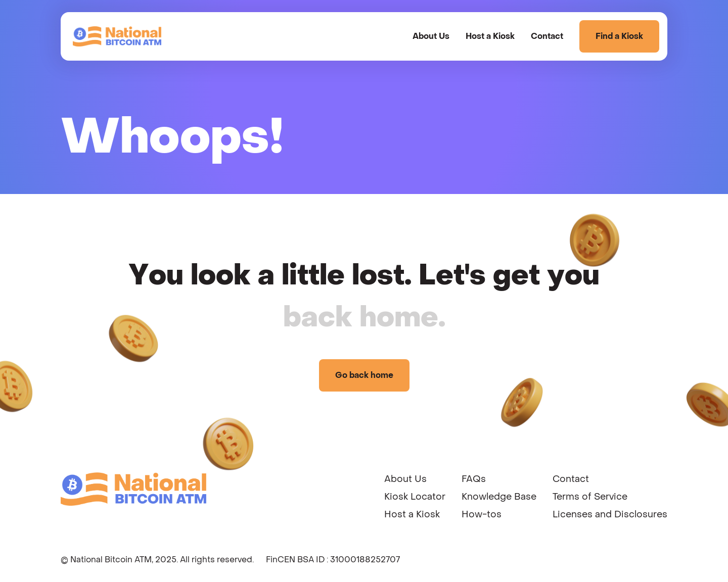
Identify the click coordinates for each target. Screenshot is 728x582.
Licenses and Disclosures (610, 515)
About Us (431, 36)
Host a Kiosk (490, 36)
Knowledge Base (499, 497)
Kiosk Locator (415, 497)
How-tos (482, 515)
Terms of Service (590, 497)
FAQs (474, 479)
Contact (547, 36)
